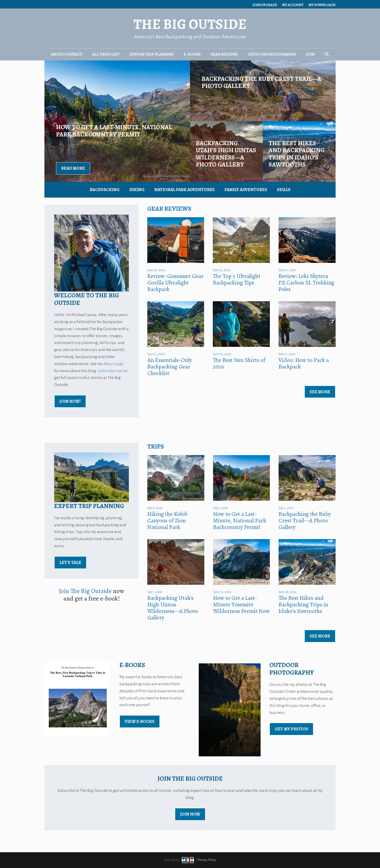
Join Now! (70, 401)
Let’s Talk (70, 562)
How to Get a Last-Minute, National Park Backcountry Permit (240, 520)
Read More (73, 168)
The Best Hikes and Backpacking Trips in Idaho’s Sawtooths (303, 604)
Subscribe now (110, 371)
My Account (293, 5)
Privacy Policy (207, 860)
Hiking (137, 190)
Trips (156, 447)
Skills (284, 190)
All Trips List (106, 54)
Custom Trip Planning (152, 54)
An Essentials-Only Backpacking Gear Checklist (170, 367)
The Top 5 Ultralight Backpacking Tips (237, 279)
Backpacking (105, 190)
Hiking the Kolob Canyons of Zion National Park (167, 520)
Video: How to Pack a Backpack (304, 363)
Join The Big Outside (85, 591)
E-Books (192, 54)
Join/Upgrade (265, 5)
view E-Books (140, 721)
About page (114, 364)
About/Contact (67, 54)
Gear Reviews (224, 54)
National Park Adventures (185, 190)
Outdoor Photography (272, 54)
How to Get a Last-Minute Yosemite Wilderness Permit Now (241, 604)
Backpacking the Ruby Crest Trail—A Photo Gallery (305, 520)
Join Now (190, 814)
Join (310, 54)
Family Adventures (246, 190)
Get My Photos (291, 729)
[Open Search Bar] (327, 54)
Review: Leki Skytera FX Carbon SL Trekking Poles (306, 283)
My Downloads (322, 5)
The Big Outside (190, 24)
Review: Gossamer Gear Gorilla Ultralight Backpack (175, 283)
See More (320, 392)
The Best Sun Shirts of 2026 (239, 363)
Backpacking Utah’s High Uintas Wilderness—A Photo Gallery (173, 608)
